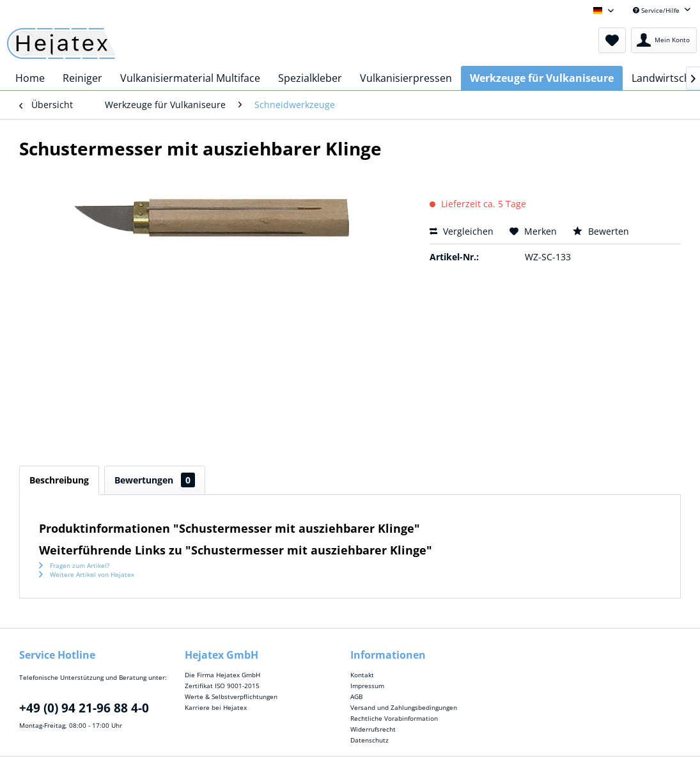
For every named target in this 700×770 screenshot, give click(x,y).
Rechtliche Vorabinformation (394, 718)
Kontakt (362, 675)
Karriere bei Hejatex (216, 707)
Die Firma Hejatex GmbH (222, 675)
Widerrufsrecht (373, 729)
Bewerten (601, 231)
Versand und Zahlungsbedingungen (404, 707)
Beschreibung (59, 480)
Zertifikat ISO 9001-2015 (222, 686)
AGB (356, 696)
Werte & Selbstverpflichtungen (231, 696)
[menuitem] (612, 40)
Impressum (367, 686)
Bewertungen (155, 480)
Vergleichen (462, 231)
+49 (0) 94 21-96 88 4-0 (84, 708)
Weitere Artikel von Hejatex (87, 574)
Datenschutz (369, 740)
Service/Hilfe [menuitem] (657, 10)
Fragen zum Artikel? (74, 565)
